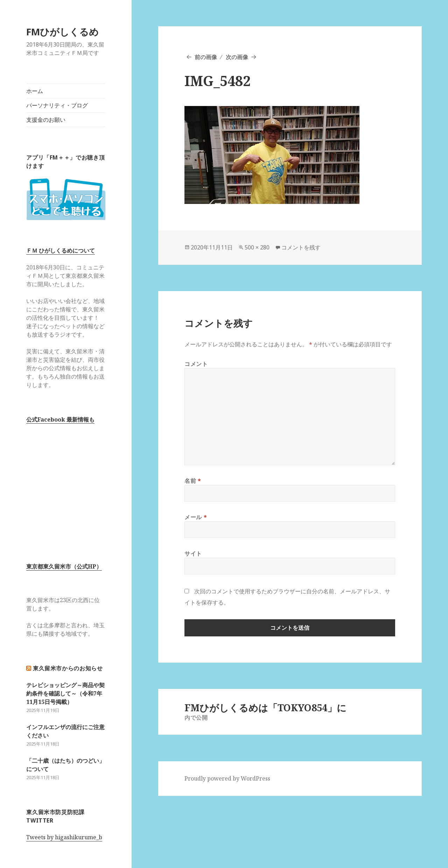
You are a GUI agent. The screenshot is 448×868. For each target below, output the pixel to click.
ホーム (35, 91)
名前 (193, 481)
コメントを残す (301, 247)
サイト (193, 553)
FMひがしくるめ (62, 32)
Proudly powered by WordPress (227, 778)
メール (196, 517)
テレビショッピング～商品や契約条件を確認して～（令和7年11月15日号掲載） (65, 693)
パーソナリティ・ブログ (57, 105)
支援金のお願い (46, 120)
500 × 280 (257, 247)
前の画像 (206, 57)
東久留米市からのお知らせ (68, 668)
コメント (196, 364)
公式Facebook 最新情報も (60, 419)
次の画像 (237, 57)
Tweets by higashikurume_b (64, 837)
